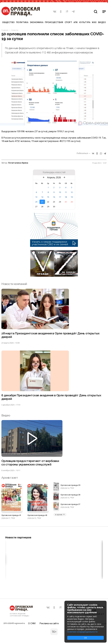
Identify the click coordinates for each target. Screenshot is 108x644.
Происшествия (54, 22)
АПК (76, 22)
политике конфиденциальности (82, 632)
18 (66, 197)
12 (72, 192)
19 (72, 197)
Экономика (37, 22)
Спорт (68, 22)
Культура (85, 22)
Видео (102, 22)
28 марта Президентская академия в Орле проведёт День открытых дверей (51, 335)
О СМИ (32, 623)
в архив (60, 515)
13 (36, 197)
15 (48, 197)
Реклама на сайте (49, 623)
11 (66, 192)
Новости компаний (14, 284)
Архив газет (10, 478)
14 (42, 197)
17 (60, 197)
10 (60, 192)
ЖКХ (94, 22)
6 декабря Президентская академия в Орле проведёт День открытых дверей (51, 397)
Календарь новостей (54, 172)
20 (36, 202)
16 (54, 197)
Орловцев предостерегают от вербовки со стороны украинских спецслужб (30, 463)
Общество (8, 22)
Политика (22, 22)
